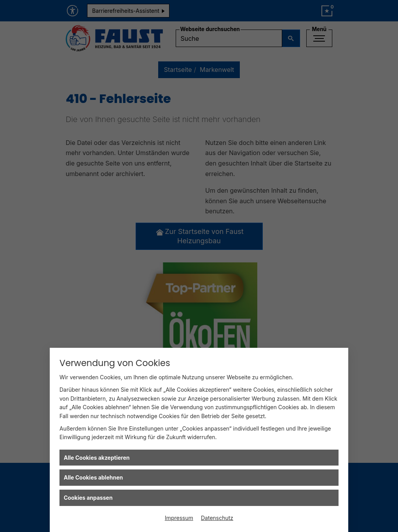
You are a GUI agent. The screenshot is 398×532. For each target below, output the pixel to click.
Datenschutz (217, 518)
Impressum (179, 518)
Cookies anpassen (88, 498)
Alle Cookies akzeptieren (97, 458)
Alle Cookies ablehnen (93, 477)
